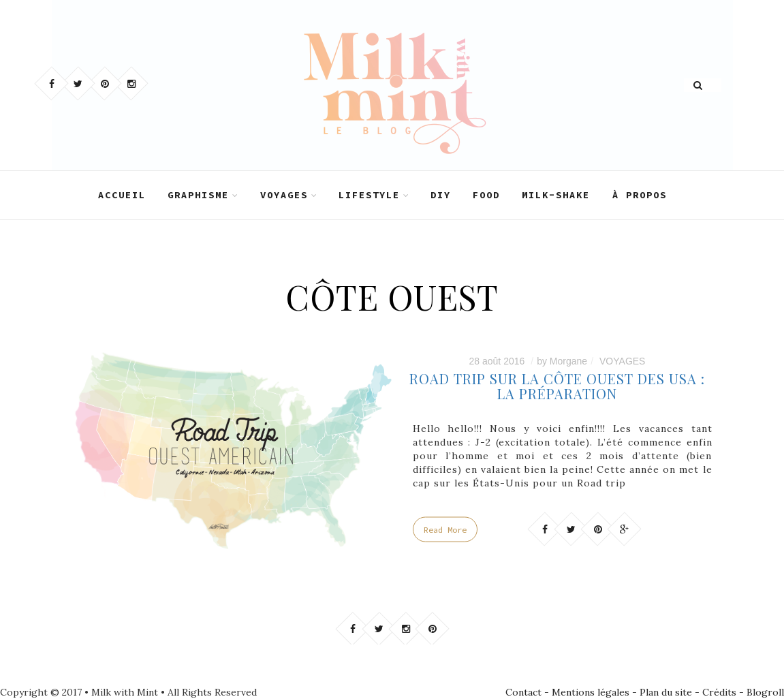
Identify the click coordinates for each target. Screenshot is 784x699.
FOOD (486, 195)
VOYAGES (284, 195)
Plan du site (666, 692)
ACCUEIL (122, 195)
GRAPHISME (198, 195)
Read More (445, 530)
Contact (523, 692)
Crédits (719, 692)
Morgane (568, 361)
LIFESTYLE (369, 195)
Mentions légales (591, 692)
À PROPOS (640, 195)
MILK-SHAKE (556, 195)
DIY (441, 195)
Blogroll (765, 692)
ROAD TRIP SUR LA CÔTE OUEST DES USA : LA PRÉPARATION (557, 386)
